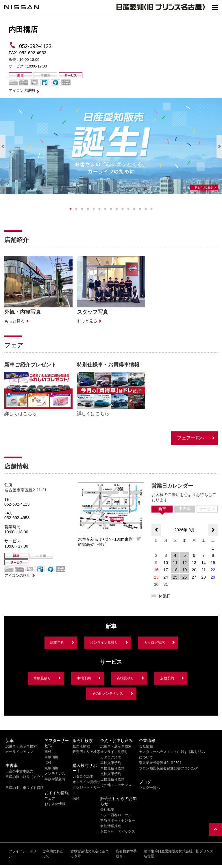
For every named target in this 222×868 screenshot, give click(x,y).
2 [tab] (76, 209)
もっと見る (14, 321)
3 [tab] (82, 209)
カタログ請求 (154, 643)
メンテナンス (55, 774)
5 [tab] (94, 209)
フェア (50, 798)
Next (219, 147)
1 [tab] (71, 209)
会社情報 (146, 746)
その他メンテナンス (108, 694)
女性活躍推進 (111, 826)
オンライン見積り (104, 643)
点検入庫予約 (111, 774)
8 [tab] (111, 209)
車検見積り (42, 678)
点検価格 (51, 768)
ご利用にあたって (53, 854)
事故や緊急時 (55, 779)
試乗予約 (57, 643)
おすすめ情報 (55, 804)
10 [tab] (123, 209)
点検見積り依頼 (112, 779)
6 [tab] (99, 209)
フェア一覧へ (191, 438)
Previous (3, 147)
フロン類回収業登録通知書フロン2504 (169, 768)
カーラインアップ (19, 752)
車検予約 (84, 678)
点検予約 (167, 678)
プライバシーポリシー (23, 854)
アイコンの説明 (22, 91)
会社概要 (107, 809)
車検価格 (51, 757)
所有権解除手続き (126, 854)
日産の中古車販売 (19, 771)
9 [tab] (117, 209)
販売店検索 (81, 746)
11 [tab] (128, 209)
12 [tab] (134, 209)
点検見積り (125, 678)
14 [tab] (146, 209)
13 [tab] (140, 209)
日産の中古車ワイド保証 (25, 788)
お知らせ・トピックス (118, 831)
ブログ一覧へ (149, 788)
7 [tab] (105, 209)
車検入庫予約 (111, 763)
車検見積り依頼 (112, 768)
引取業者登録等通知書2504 (160, 763)
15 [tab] (151, 209)
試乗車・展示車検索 (21, 746)
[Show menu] (215, 7)
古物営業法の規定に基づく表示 (90, 854)
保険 (76, 798)
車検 (48, 752)
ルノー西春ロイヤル (116, 815)
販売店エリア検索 (86, 752)
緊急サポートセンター (118, 820)
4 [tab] (88, 209)
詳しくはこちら (21, 414)
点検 (48, 763)
